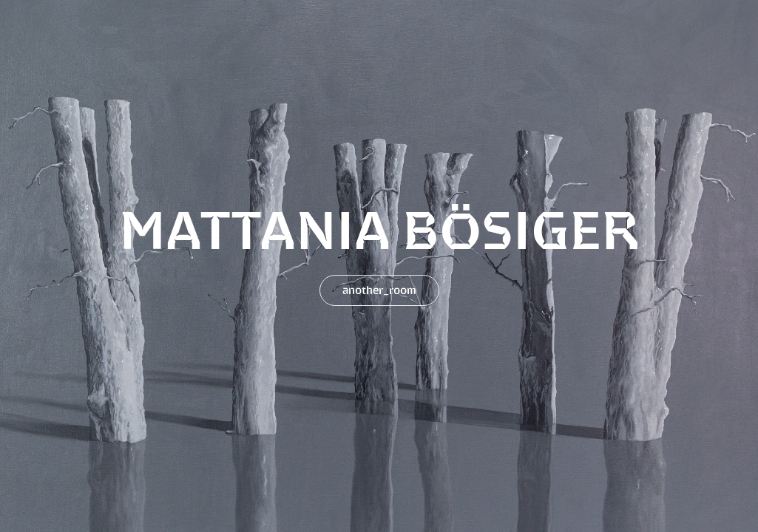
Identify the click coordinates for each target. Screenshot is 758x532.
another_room (379, 290)
